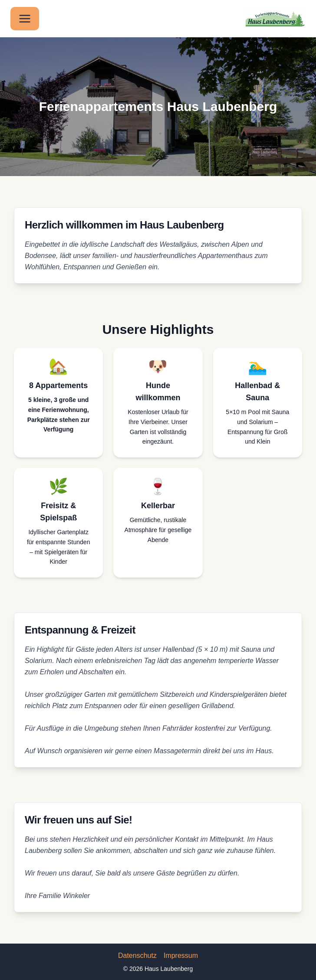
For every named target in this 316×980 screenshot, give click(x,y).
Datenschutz (137, 955)
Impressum (181, 955)
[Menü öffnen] (25, 19)
